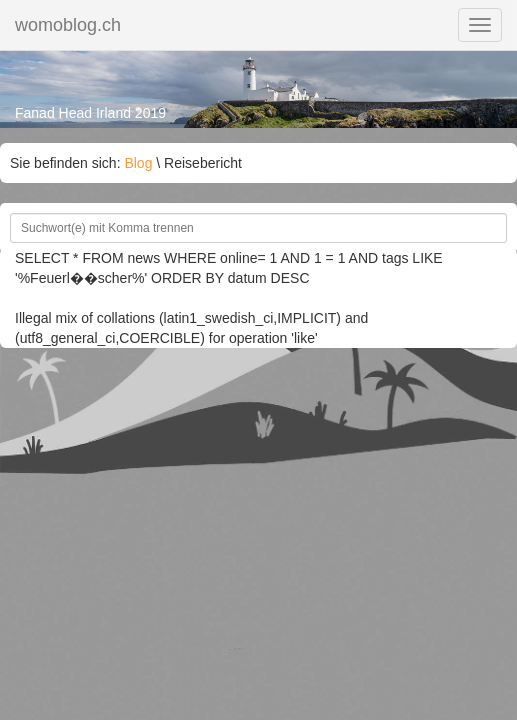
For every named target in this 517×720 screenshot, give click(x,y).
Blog (138, 163)
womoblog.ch (68, 25)
